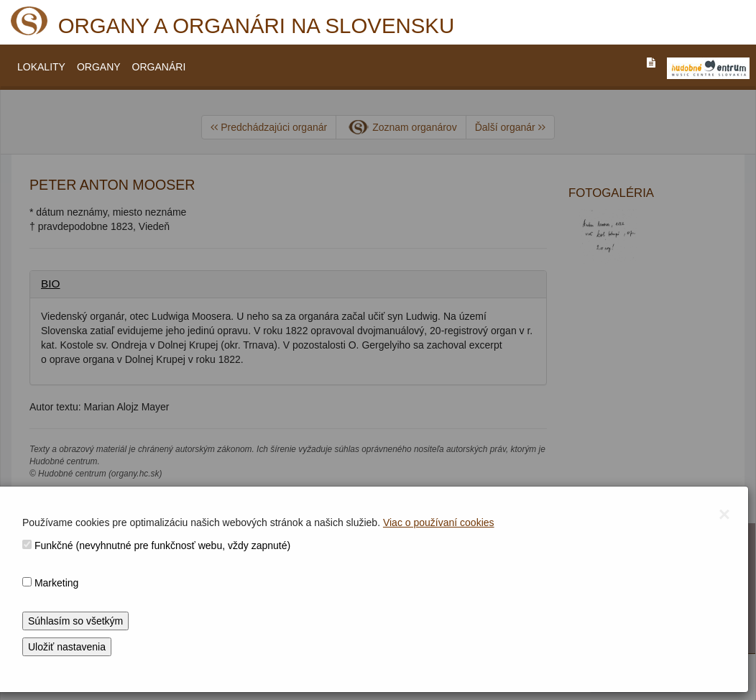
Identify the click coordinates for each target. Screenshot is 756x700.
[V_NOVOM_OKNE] (708, 68)
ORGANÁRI (159, 67)
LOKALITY (41, 67)
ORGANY (99, 67)
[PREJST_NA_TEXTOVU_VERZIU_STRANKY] (651, 63)
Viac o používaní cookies (439, 522)
